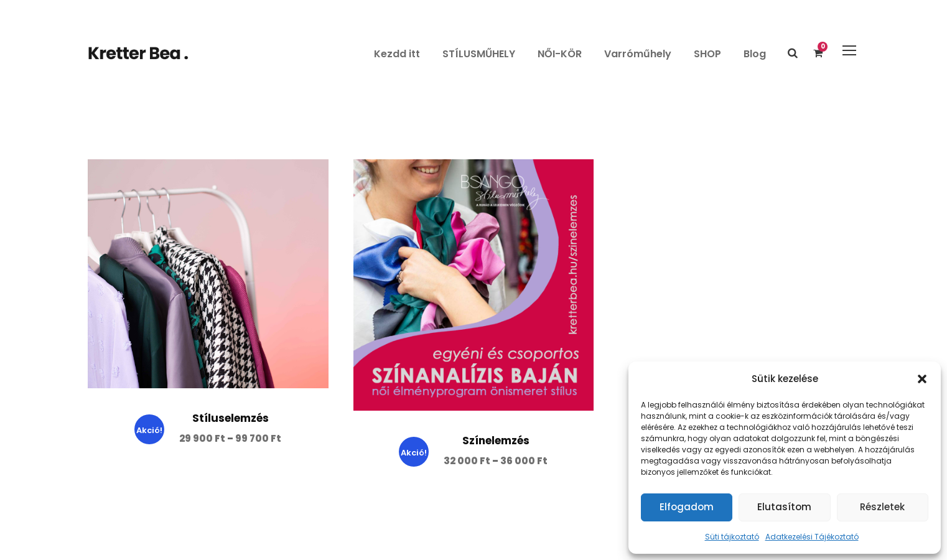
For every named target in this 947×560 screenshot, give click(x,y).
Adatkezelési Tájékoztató (812, 537)
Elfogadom (687, 507)
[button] (922, 379)
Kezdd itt (397, 54)
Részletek (882, 507)
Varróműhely (638, 54)
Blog (755, 54)
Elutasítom (784, 507)
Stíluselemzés (231, 418)
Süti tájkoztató (732, 537)
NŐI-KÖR (560, 54)
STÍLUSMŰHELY (479, 54)
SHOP (707, 54)
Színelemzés (496, 441)
